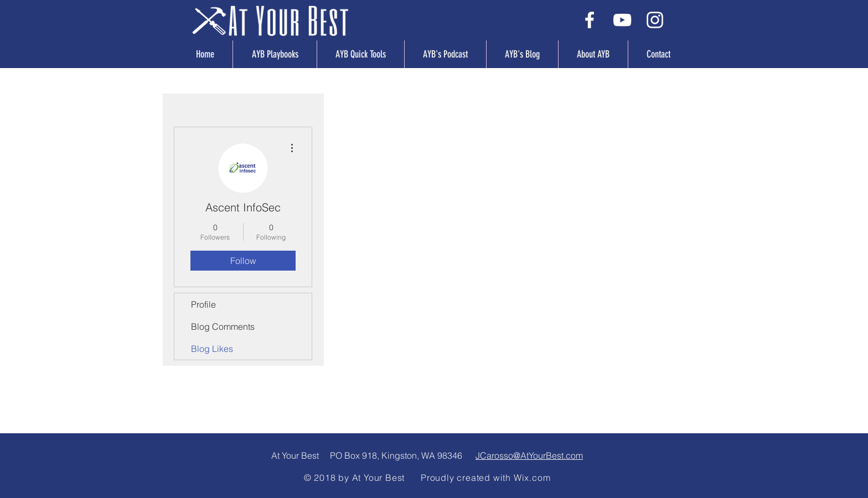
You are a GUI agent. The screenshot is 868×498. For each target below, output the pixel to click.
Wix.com (532, 478)
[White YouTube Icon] (622, 20)
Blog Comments (223, 326)
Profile (203, 304)
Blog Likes (212, 349)
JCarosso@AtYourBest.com (529, 455)
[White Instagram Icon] (655, 20)
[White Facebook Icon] (590, 20)
